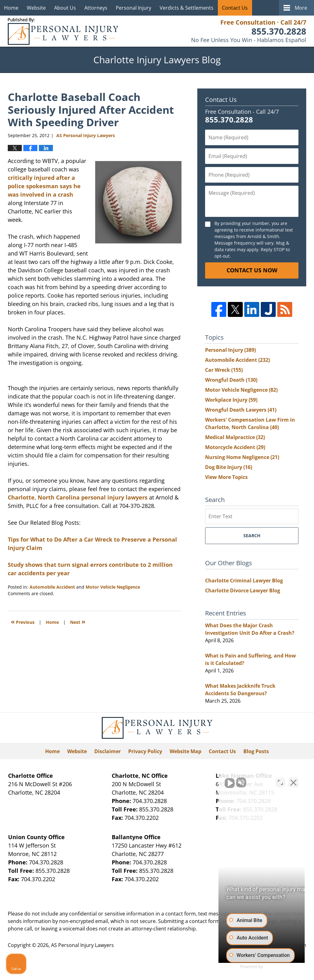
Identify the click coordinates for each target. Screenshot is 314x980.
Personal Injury (134, 8)
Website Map (185, 751)
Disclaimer (108, 751)
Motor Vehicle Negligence (113, 587)
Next (78, 621)
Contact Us (235, 8)
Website (36, 8)
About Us (65, 8)
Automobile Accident (52, 587)
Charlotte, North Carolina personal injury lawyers (78, 497)
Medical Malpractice (235, 437)
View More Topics (226, 477)
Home (11, 8)
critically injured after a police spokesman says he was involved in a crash (44, 186)
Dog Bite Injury (229, 467)
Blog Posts (256, 751)
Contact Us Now (252, 270)
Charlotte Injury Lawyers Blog (63, 31)
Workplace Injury (231, 400)
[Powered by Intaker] (261, 967)
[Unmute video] (204, 781)
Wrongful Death (231, 380)
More (301, 8)
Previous (23, 621)
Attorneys (96, 8)
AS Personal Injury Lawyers (82, 945)
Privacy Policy (145, 751)
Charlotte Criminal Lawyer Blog (244, 581)
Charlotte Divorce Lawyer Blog (243, 590)
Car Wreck (224, 370)
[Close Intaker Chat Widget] (293, 781)
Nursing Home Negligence (242, 457)
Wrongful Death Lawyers (241, 410)
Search (252, 535)
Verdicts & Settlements (187, 8)
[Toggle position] (280, 781)
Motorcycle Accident (235, 447)
